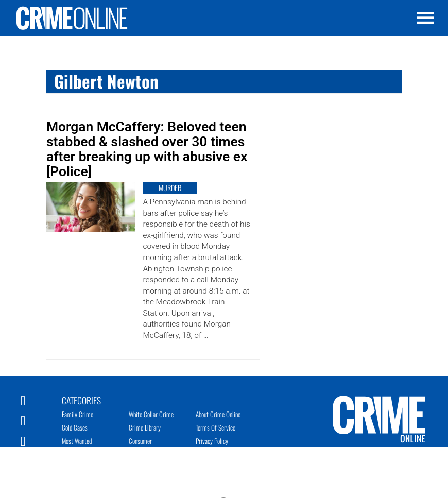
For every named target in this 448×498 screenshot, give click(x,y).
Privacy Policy (212, 441)
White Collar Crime (151, 414)
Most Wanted (77, 441)
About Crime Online (218, 414)
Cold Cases (75, 427)
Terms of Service (216, 427)
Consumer (140, 441)
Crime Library (145, 427)
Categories (81, 400)
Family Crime (77, 414)
